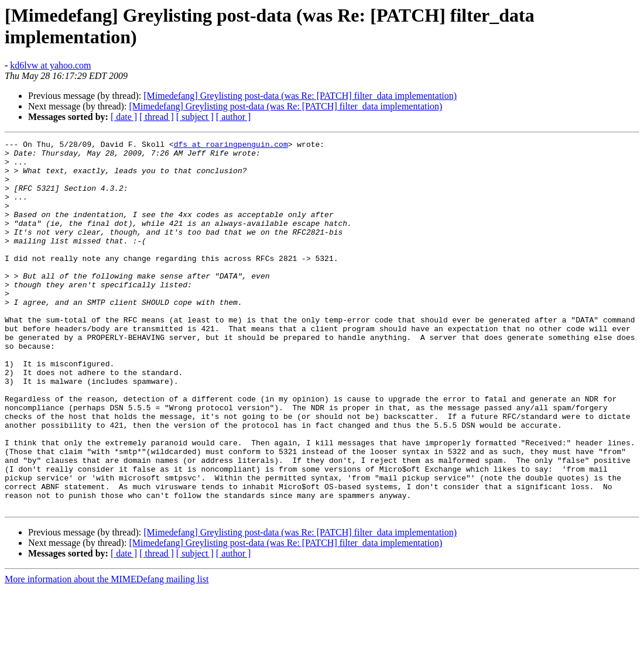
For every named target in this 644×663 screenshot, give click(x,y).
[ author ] (234, 117)
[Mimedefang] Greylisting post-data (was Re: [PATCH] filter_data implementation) (300, 96)
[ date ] (124, 117)
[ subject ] (195, 117)
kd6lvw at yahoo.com (50, 65)
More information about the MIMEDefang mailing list (107, 653)
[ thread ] (157, 117)
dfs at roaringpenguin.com (231, 146)
